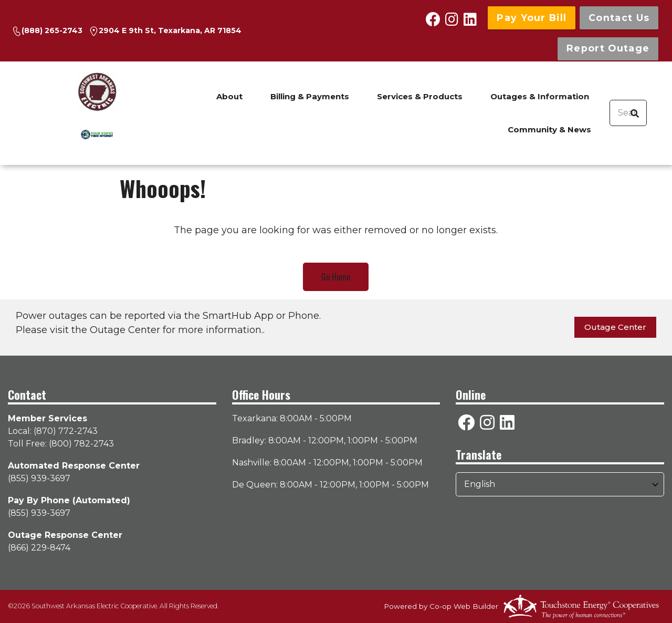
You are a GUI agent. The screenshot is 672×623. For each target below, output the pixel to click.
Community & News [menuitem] (549, 129)
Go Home (336, 277)
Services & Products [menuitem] (420, 96)
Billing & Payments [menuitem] (310, 96)
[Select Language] (560, 484)
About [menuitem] (229, 96)
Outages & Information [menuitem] (540, 96)
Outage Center (615, 327)
